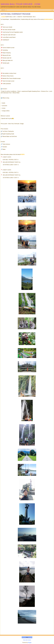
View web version (27, 640)
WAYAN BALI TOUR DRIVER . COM (20, 4)
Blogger (30, 643)
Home (27, 637)
